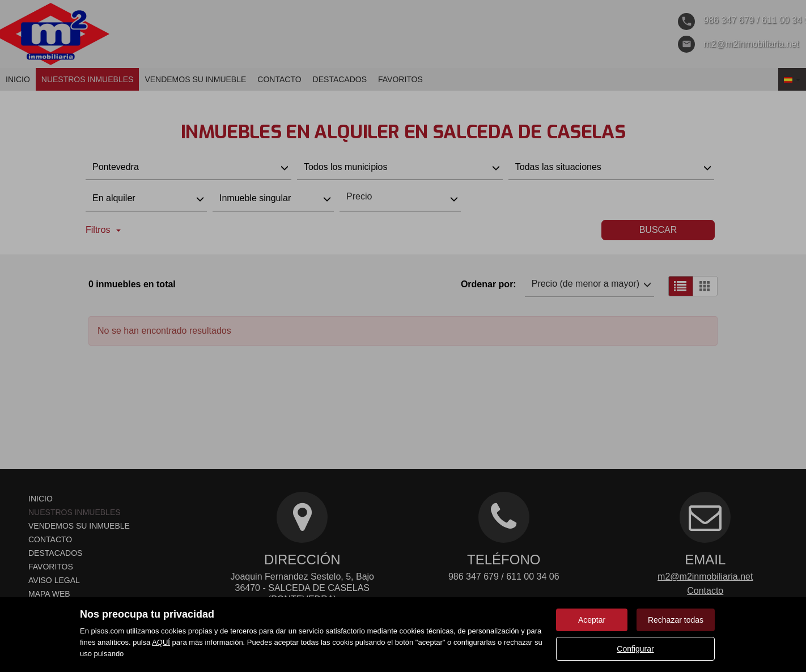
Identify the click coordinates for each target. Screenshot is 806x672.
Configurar (635, 649)
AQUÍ (161, 642)
